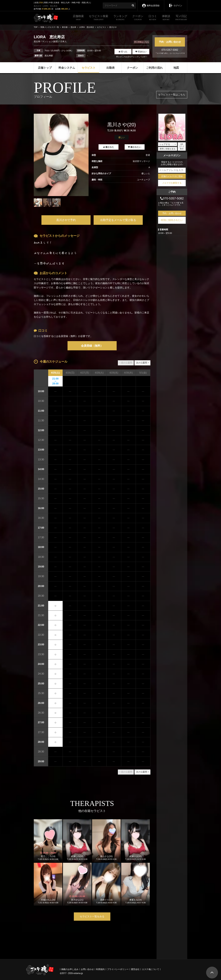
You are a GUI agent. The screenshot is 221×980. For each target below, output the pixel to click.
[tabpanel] (61, 155)
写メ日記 (181, 18)
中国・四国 (81, 3)
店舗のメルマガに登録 (172, 176)
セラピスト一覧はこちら (172, 95)
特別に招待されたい (172, 220)
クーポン (138, 18)
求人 (88, 3)
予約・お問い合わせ (170, 42)
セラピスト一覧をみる (92, 916)
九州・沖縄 (70, 3)
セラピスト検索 (99, 18)
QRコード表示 (182, 147)
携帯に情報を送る (168, 149)
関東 (41, 3)
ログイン (175, 3)
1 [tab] (61, 209)
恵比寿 (37, 41)
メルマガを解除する (172, 183)
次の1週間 (142, 363)
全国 (36, 3)
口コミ (153, 18)
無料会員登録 (151, 3)
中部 (51, 3)
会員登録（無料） (92, 346)
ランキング (120, 18)
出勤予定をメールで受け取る (118, 220)
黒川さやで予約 (66, 220)
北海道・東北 (59, 3)
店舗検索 (78, 18)
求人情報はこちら (142, 42)
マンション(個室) (50, 41)
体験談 (166, 18)
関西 (46, 3)
